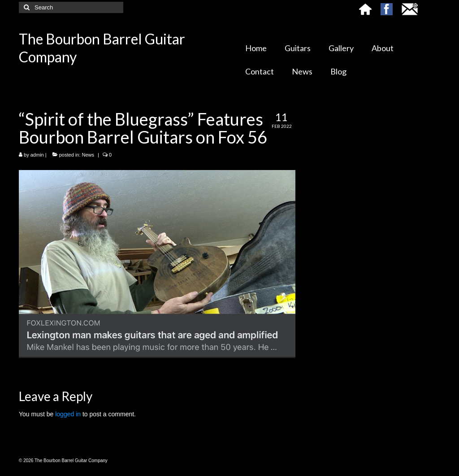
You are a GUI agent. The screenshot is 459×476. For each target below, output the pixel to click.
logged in (68, 414)
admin (37, 155)
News (88, 155)
